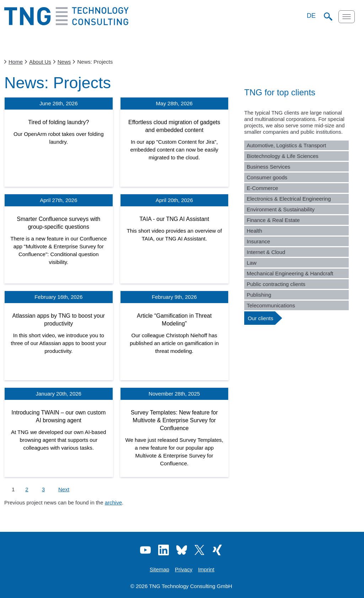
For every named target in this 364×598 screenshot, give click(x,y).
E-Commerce (262, 188)
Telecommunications (271, 305)
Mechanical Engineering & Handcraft (290, 273)
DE (311, 16)
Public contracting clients (276, 284)
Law (252, 263)
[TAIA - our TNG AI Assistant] (175, 239)
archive (113, 502)
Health (254, 231)
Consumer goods (267, 177)
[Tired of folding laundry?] (59, 142)
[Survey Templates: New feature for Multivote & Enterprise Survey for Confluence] (175, 432)
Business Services (269, 167)
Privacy (184, 569)
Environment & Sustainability (281, 209)
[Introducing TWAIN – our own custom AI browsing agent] (59, 432)
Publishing (259, 295)
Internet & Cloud (266, 252)
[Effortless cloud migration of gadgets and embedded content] (175, 142)
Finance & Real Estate (273, 220)
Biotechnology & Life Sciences (283, 156)
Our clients (261, 318)
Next (64, 489)
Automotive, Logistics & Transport (286, 145)
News (64, 62)
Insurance (258, 241)
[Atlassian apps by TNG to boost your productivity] (59, 335)
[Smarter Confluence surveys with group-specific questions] (59, 239)
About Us (40, 62)
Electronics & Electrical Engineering (289, 199)
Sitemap (159, 569)
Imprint (206, 569)
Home (16, 62)
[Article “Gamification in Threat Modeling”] (175, 335)
